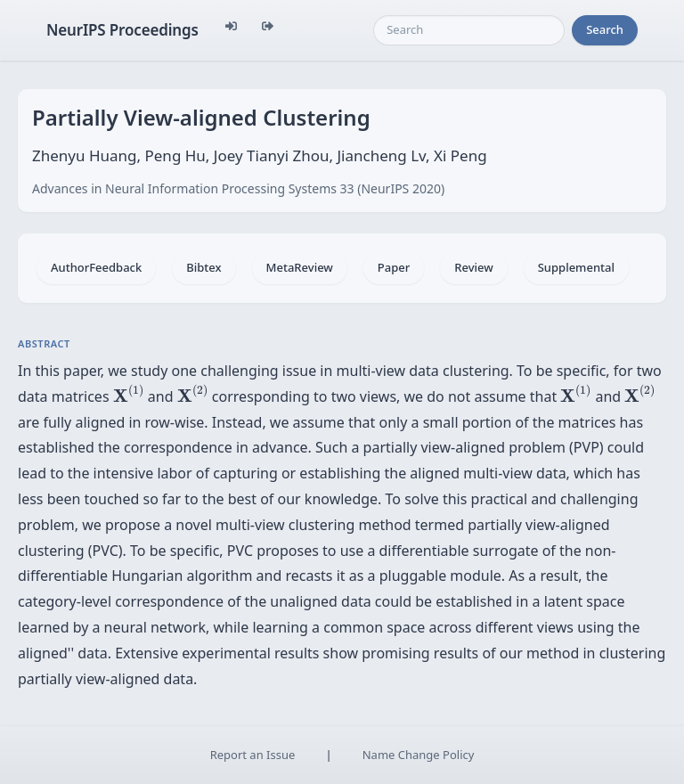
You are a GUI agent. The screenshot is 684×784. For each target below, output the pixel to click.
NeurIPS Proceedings (122, 30)
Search (605, 29)
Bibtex (204, 267)
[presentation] (129, 394)
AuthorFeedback (96, 267)
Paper (394, 267)
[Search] (469, 30)
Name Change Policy (419, 755)
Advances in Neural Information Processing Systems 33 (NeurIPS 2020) (238, 188)
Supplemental (576, 267)
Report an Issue (253, 755)
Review (473, 267)
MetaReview (300, 267)
